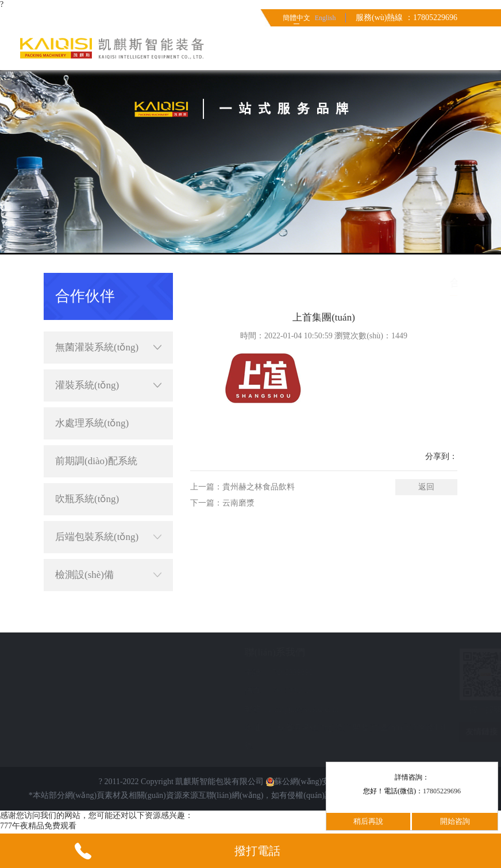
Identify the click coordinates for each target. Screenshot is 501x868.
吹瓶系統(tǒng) (87, 499)
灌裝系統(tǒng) (108, 385)
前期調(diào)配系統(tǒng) (96, 466)
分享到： (441, 456)
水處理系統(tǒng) (92, 423)
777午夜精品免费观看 (38, 826)
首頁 (368, 282)
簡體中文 (296, 18)
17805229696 (442, 791)
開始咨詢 (455, 821)
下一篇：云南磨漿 (222, 503)
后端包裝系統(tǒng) (108, 537)
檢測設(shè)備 (108, 575)
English (325, 18)
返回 (426, 487)
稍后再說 (368, 821)
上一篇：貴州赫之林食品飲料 (242, 487)
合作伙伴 (441, 282)
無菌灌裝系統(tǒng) (108, 348)
